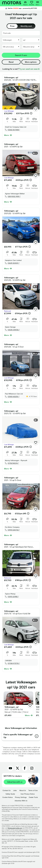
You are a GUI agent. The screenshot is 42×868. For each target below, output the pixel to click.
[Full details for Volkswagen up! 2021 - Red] (18, 705)
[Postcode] (21, 33)
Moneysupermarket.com (15, 828)
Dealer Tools (33, 797)
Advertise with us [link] (15, 782)
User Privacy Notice (28, 794)
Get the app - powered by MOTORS (21, 8)
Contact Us (7, 790)
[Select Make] (11, 40)
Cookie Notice (8, 797)
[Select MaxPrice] (31, 47)
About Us (23, 790)
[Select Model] (31, 40)
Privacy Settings (21, 797)
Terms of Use (33, 790)
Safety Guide (10, 794)
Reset (11, 62)
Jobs (15, 790)
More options (31, 62)
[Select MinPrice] (11, 47)
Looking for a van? (21, 69)
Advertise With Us (21, 801)
